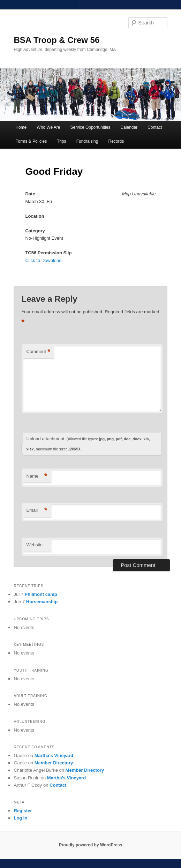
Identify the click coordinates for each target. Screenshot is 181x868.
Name (37, 476)
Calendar (129, 127)
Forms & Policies (31, 141)
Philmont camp (41, 594)
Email (37, 511)
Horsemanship (42, 602)
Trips (61, 141)
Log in (20, 818)
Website (35, 545)
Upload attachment (88, 444)
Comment (39, 352)
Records (116, 141)
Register (23, 811)
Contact (155, 127)
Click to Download (43, 260)
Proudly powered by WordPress (90, 845)
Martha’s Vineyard (54, 755)
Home (21, 127)
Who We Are (48, 127)
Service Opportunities (90, 127)
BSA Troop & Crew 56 (56, 40)
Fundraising (87, 141)
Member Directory (54, 763)
